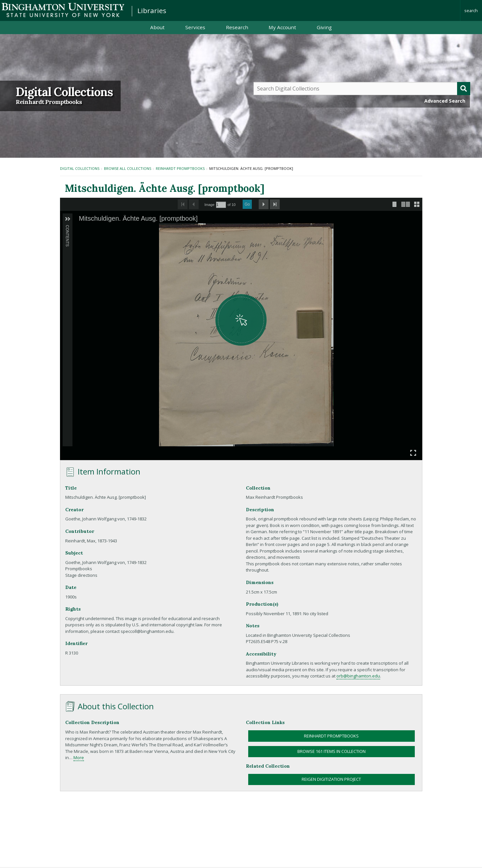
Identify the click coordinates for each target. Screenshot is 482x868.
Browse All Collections (128, 168)
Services (195, 27)
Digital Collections (64, 92)
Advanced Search (445, 101)
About (157, 27)
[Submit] (464, 89)
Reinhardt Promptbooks (49, 102)
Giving (324, 27)
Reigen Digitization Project (331, 779)
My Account (282, 27)
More (79, 757)
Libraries (152, 10)
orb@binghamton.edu (358, 676)
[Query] (362, 89)
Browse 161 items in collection (331, 751)
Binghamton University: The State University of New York (63, 10)
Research (237, 27)
